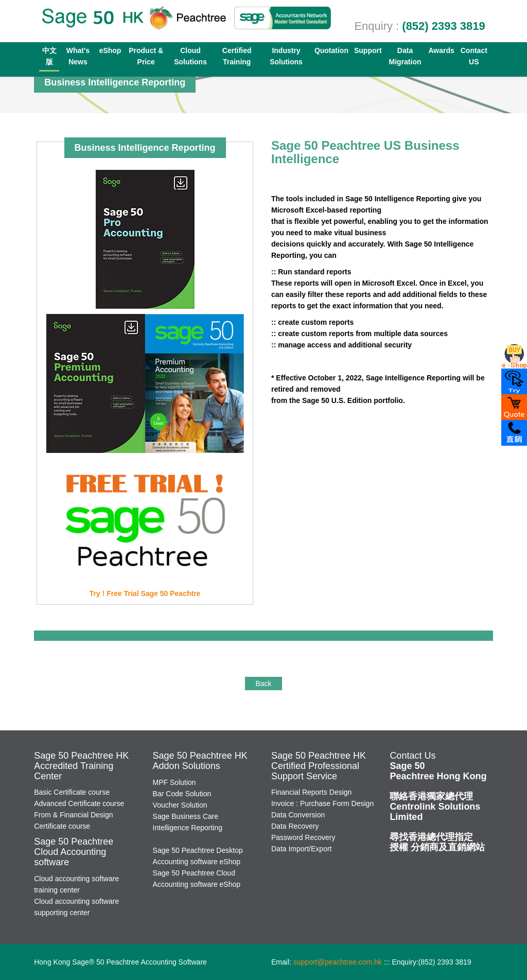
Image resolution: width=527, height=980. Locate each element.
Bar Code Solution (182, 794)
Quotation (331, 50)
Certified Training (237, 56)
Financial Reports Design (311, 792)
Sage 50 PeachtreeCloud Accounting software (74, 852)
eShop (110, 50)
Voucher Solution (180, 805)
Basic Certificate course (72, 792)
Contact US (474, 56)
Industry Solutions (286, 56)
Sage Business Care (186, 816)
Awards (441, 50)
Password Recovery (303, 837)
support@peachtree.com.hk (338, 962)
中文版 (49, 56)
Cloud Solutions (190, 56)
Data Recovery (295, 826)
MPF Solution (174, 782)
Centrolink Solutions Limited (435, 807)
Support (368, 50)
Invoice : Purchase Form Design (322, 803)
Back (263, 684)
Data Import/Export (302, 849)
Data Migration (405, 56)
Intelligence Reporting (188, 828)
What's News (78, 56)
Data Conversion (298, 815)
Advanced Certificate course (79, 803)
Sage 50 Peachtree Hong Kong (438, 771)
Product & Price (146, 56)
